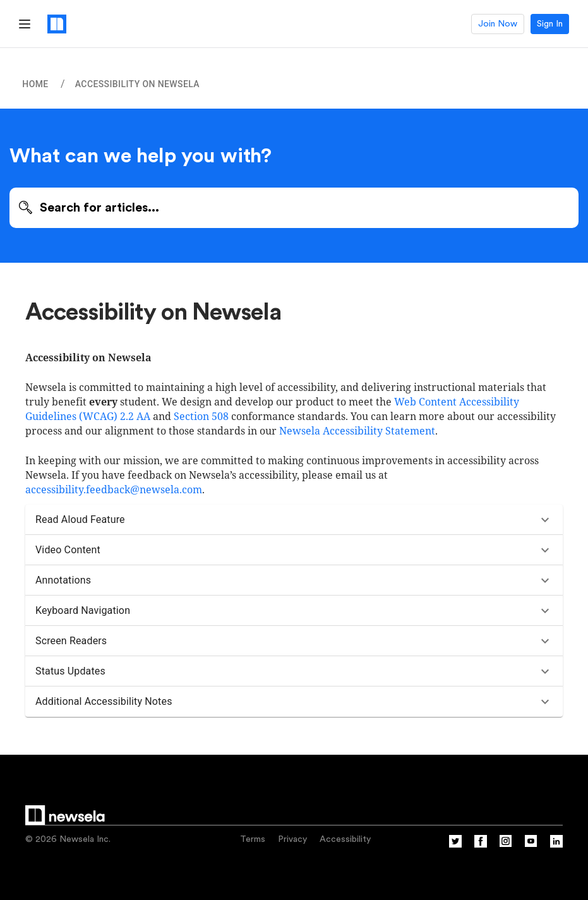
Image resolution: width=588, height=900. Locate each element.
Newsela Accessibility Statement (357, 431)
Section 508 (201, 416)
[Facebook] (481, 845)
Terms (253, 839)
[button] (294, 520)
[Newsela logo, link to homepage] (57, 24)
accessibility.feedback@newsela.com (114, 489)
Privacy (292, 839)
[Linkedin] (556, 845)
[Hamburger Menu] (25, 24)
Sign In (550, 24)
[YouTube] (531, 845)
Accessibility (345, 839)
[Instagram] (506, 845)
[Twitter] (455, 845)
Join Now (498, 24)
